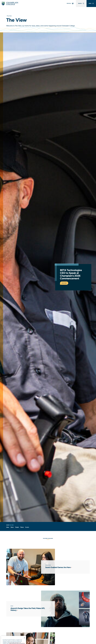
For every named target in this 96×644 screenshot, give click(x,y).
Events (27, 527)
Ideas (8, 527)
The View (9, 16)
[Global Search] (81, 3)
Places (22, 527)
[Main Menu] (91, 3)
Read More (67, 281)
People (17, 527)
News (12, 527)
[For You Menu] (70, 3)
